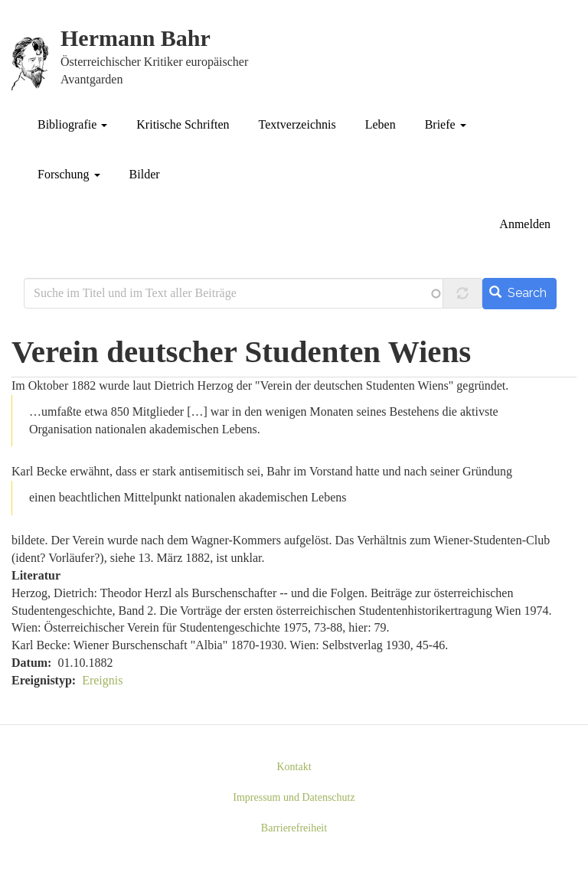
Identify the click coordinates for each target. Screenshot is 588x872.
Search (518, 293)
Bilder (145, 174)
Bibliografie (72, 124)
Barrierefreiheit (294, 828)
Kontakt (294, 767)
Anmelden (525, 224)
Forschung (69, 174)
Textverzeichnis (297, 124)
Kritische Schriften (183, 124)
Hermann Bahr (136, 39)
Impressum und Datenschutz (294, 797)
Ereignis (102, 680)
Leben (381, 124)
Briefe (446, 124)
